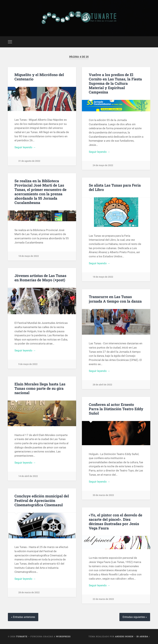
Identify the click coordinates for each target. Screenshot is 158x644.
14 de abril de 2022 (28, 477)
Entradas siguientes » (135, 617)
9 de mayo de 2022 (28, 365)
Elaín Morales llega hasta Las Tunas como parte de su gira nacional (40, 388)
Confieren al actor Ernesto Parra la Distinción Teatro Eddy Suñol (116, 409)
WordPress (63, 637)
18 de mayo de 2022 (29, 256)
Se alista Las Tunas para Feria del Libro (115, 187)
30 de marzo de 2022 (103, 496)
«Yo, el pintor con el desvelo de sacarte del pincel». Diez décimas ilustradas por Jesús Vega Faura (115, 522)
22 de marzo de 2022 (103, 599)
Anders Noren (124, 637)
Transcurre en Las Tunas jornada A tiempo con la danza (115, 299)
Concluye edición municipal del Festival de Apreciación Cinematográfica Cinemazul (42, 500)
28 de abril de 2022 (102, 385)
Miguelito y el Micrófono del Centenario (39, 77)
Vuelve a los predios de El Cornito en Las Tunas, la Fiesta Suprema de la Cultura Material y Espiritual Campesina (115, 83)
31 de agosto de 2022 (29, 161)
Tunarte (22, 637)
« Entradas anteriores (23, 617)
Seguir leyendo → (25, 148)
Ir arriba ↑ (143, 637)
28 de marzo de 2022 (29, 593)
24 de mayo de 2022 (103, 166)
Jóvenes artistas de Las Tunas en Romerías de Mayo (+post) (40, 278)
